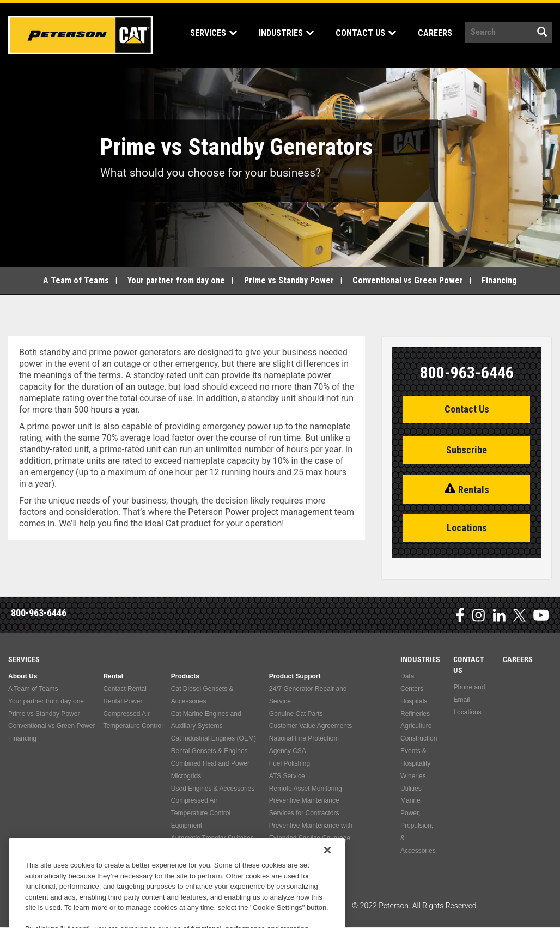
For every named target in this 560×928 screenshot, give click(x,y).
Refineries (415, 714)
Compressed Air (126, 714)
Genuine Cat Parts (296, 714)
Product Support (295, 676)
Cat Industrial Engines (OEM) (214, 738)
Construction (419, 738)
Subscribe (467, 450)
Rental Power (123, 701)
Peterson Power (80, 35)
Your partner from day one (176, 280)
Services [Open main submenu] (203, 33)
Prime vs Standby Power (289, 280)
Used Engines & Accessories (213, 789)
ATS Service (287, 776)
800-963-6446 (39, 613)
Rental (113, 676)
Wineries (413, 776)
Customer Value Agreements (311, 726)
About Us (23, 676)
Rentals (474, 490)
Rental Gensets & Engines (209, 751)
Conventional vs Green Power (408, 280)
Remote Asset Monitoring (306, 789)
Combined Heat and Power (210, 763)
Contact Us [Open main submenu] (355, 33)
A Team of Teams (76, 280)
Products (185, 676)
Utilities (411, 789)
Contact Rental (124, 689)
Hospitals (414, 701)
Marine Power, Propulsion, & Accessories (418, 825)
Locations (467, 528)
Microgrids (186, 776)
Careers (425, 33)
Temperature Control (133, 726)
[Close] (327, 894)
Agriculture (416, 726)
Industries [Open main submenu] (276, 33)
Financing (499, 280)
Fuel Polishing (290, 763)
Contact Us (467, 409)
